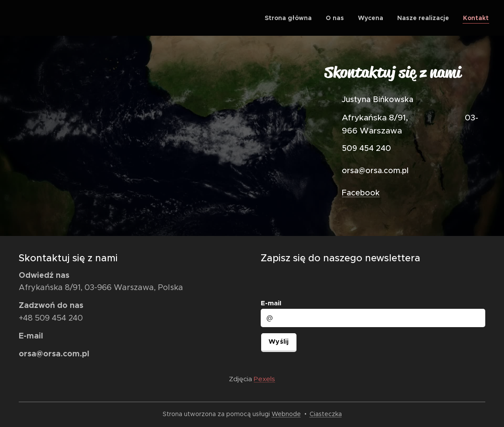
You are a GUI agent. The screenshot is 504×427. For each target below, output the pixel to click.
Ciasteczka (326, 414)
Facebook (361, 193)
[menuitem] (291, 18)
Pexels (264, 379)
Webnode (286, 414)
